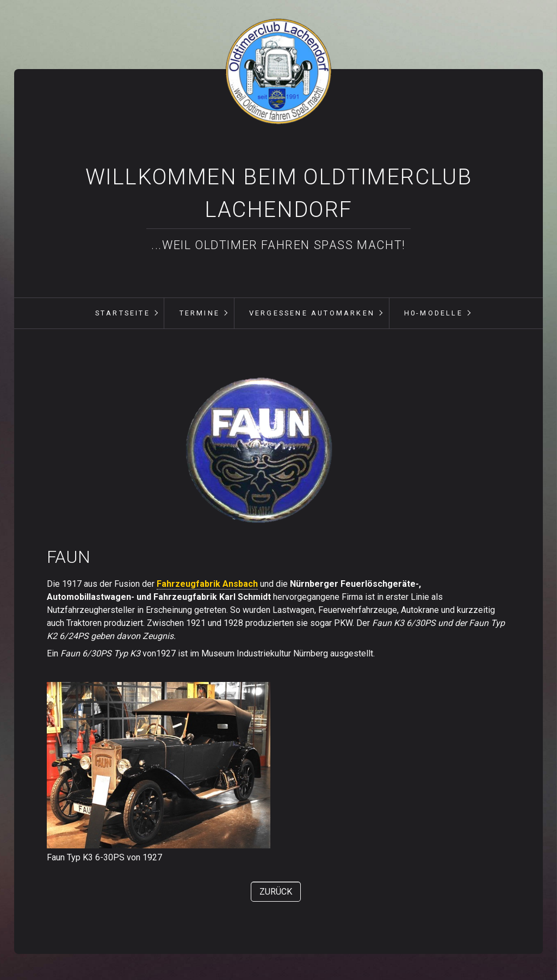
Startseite (123, 313)
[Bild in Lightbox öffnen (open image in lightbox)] (258, 451)
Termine (200, 313)
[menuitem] (122, 313)
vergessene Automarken (312, 313)
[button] (276, 892)
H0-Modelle (434, 313)
